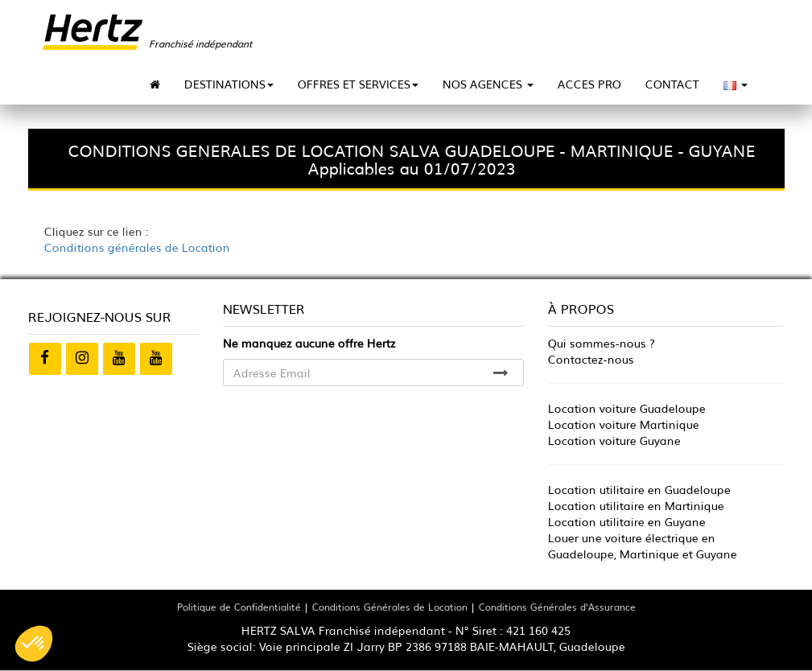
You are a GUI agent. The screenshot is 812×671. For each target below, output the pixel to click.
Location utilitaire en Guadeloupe (639, 489)
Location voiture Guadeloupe (627, 408)
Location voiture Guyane (614, 440)
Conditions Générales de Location (390, 606)
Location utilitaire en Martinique (636, 505)
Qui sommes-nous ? (602, 343)
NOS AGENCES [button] (488, 84)
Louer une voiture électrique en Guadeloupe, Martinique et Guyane (643, 545)
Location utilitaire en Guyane (627, 521)
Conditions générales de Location (137, 247)
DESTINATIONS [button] (229, 84)
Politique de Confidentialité (239, 606)
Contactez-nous (591, 359)
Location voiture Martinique (624, 424)
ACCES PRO (589, 84)
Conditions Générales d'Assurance (557, 606)
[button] (34, 644)
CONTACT (672, 84)
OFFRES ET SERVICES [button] (358, 84)
